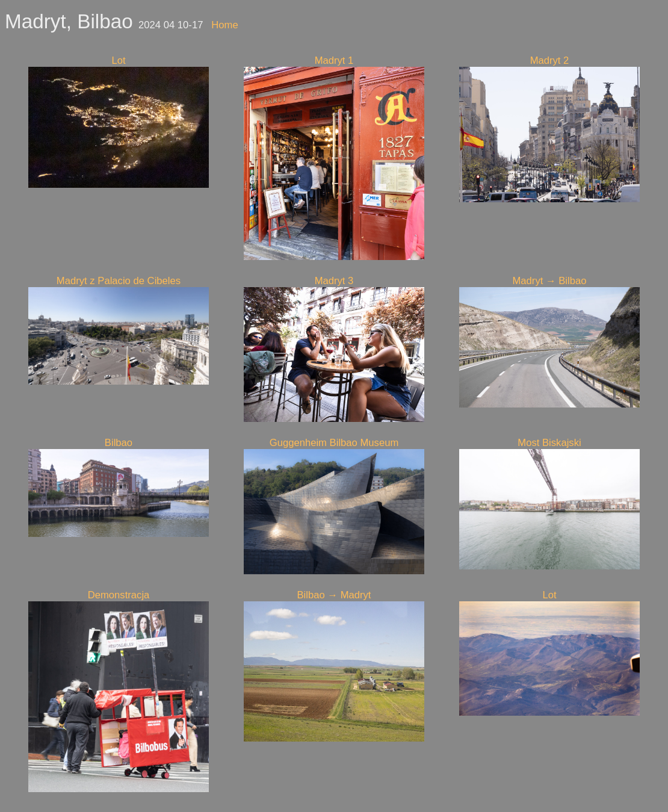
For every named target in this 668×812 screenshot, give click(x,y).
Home (224, 25)
